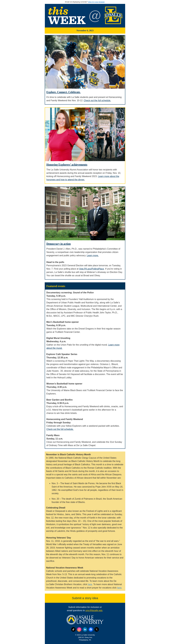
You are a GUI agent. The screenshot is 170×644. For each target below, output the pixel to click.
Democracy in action (59, 244)
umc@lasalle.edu (94, 610)
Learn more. (93, 255)
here (90, 584)
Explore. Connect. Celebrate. (63, 92)
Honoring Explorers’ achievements (67, 165)
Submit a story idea (85, 598)
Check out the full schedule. (97, 100)
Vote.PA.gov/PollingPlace (91, 269)
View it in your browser (96, 2)
